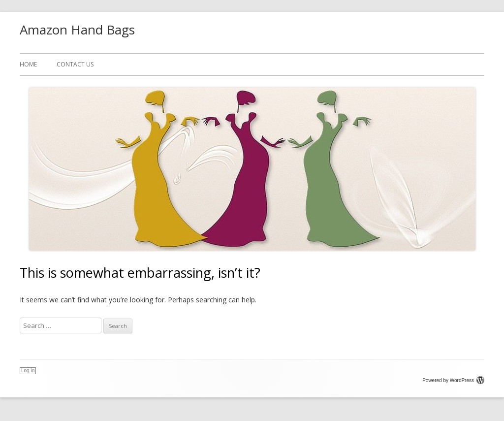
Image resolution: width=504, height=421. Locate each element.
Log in (28, 371)
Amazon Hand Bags (77, 30)
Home (28, 64)
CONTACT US (75, 64)
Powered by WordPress (453, 380)
